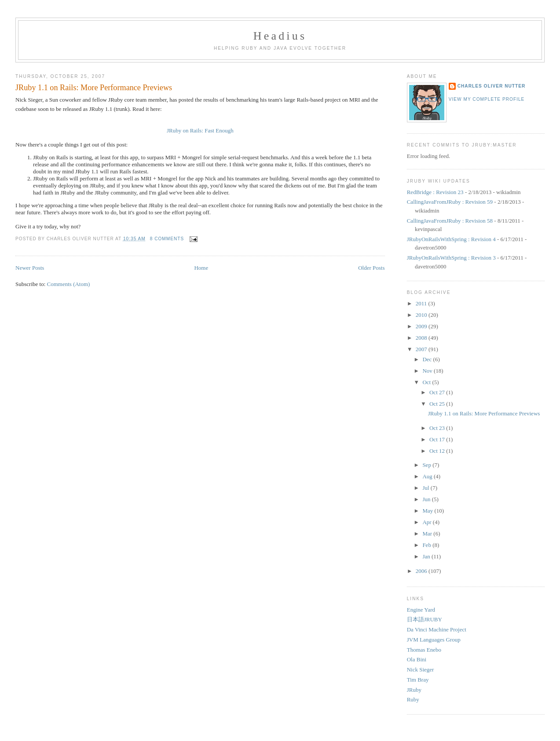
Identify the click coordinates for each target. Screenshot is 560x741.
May (428, 511)
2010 (422, 315)
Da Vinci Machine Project (437, 629)
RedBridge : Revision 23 (435, 192)
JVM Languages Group (434, 640)
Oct (427, 382)
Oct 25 (438, 404)
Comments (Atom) (69, 284)
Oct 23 (438, 428)
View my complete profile (487, 99)
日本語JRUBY (425, 619)
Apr (427, 522)
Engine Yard (421, 610)
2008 (422, 338)
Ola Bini (417, 659)
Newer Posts (30, 268)
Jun (427, 499)
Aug (428, 476)
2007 (422, 349)
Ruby (413, 699)
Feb (427, 545)
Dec (428, 359)
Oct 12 (438, 451)
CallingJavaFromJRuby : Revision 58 (450, 221)
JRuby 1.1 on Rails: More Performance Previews (94, 88)
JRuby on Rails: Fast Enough (200, 130)
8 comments (167, 239)
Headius (280, 36)
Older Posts (371, 268)
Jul (426, 488)
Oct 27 (438, 392)
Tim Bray (418, 680)
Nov (428, 371)
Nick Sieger (421, 669)
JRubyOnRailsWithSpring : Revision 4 (451, 239)
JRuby (414, 690)
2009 (422, 326)
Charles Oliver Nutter (492, 86)
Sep (427, 465)
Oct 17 (438, 439)
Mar (428, 534)
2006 (422, 571)
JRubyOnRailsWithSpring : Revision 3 (451, 258)
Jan (427, 556)
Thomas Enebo (424, 650)
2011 (422, 303)
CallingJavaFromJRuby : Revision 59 (450, 202)
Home (201, 268)
